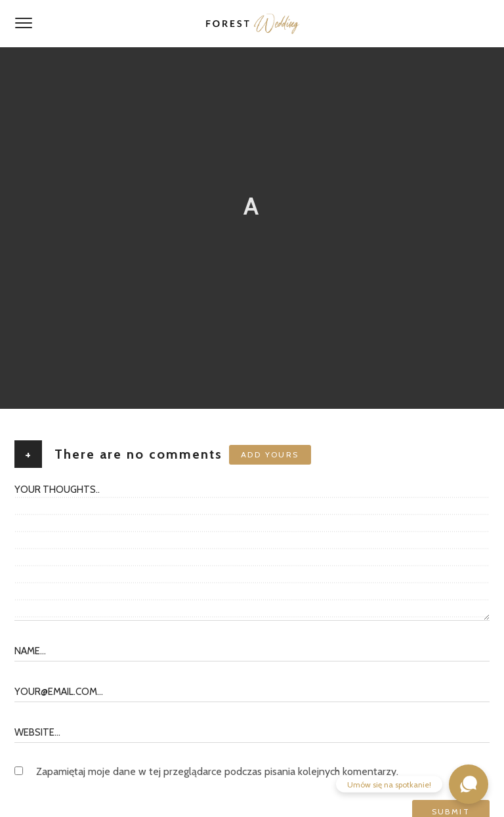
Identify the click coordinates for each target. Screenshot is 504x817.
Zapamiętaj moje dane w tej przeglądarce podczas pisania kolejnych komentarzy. (217, 771)
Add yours (270, 454)
